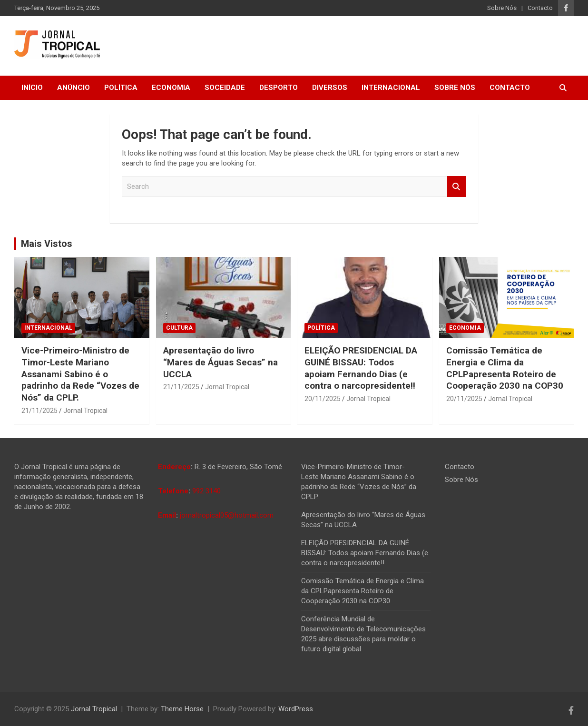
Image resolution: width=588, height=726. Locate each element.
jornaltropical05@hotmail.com (227, 515)
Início (32, 88)
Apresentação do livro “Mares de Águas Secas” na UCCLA (220, 362)
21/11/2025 (39, 411)
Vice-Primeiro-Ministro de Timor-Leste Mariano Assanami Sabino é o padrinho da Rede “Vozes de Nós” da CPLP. (80, 374)
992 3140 (206, 491)
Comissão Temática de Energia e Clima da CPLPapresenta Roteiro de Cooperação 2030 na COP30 (505, 368)
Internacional (391, 88)
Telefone (173, 491)
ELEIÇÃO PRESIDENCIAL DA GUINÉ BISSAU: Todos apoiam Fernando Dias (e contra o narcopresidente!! (361, 368)
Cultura (179, 328)
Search (457, 187)
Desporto (279, 88)
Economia (171, 88)
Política (121, 88)
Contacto (540, 8)
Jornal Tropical (85, 411)
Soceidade (225, 88)
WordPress (296, 709)
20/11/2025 (323, 399)
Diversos (330, 88)
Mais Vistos (47, 244)
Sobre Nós (502, 8)
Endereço (174, 467)
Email (167, 515)
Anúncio (73, 88)
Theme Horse (182, 709)
